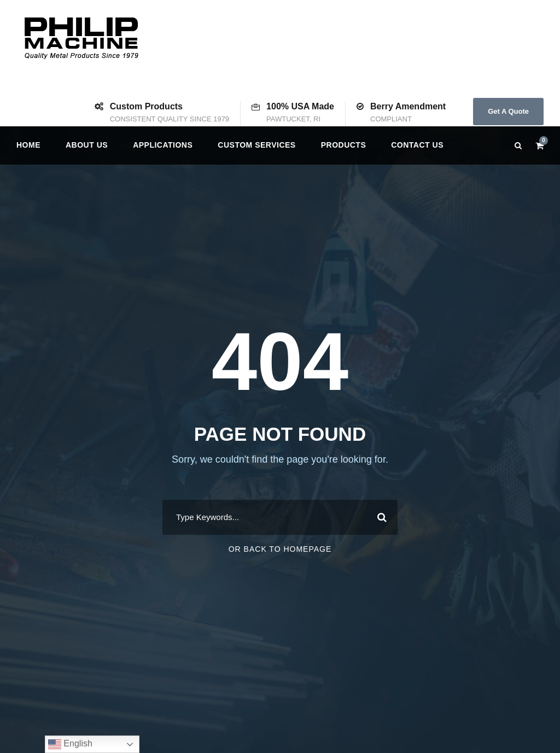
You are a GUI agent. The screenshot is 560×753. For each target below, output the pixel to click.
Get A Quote (508, 111)
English (70, 744)
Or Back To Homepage (280, 549)
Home (28, 145)
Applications (163, 145)
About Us (87, 145)
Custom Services (256, 145)
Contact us (417, 145)
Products (344, 145)
